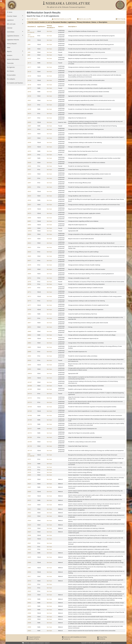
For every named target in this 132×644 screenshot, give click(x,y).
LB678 (29, 265)
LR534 (29, 599)
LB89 (29, 49)
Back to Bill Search (32, 19)
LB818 (29, 327)
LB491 (29, 183)
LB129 (29, 72)
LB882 (29, 343)
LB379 (29, 155)
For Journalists (11, 75)
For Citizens (10, 71)
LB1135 (30, 450)
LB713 (29, 296)
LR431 (29, 543)
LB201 (29, 100)
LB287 (29, 126)
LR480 (29, 562)
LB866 (29, 338)
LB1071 (30, 429)
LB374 (29, 151)
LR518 (29, 581)
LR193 (29, 467)
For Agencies (11, 67)
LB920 (29, 356)
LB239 (29, 109)
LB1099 (30, 442)
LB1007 (30, 382)
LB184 (29, 96)
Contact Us (66, 639)
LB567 (29, 205)
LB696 (29, 274)
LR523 (29, 584)
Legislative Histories (13, 40)
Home (10, 12)
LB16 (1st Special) (31, 36)
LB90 (29, 52)
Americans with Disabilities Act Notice (74, 637)
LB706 (29, 284)
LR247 (29, 487)
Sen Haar (49, 31)
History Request (12, 44)
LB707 (29, 288)
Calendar (10, 28)
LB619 (29, 239)
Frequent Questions (34, 637)
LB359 (29, 147)
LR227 (29, 484)
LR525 (29, 591)
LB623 (29, 247)
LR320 (29, 505)
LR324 (29, 520)
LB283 (29, 122)
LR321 (29, 509)
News (9, 47)
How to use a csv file (84, 19)
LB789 (29, 309)
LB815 (29, 318)
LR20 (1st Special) (31, 455)
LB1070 (30, 424)
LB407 (29, 158)
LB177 (29, 88)
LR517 (29, 576)
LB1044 (30, 407)
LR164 (29, 464)
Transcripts (10, 63)
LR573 (29, 606)
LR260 (29, 492)
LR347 (29, 539)
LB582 (29, 225)
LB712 (29, 292)
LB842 (29, 335)
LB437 (29, 170)
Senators (15, 55)
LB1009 (30, 389)
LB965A (30, 373)
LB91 (29, 55)
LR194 (29, 470)
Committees (15, 32)
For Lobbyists (11, 79)
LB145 (29, 85)
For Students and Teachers (15, 83)
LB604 (29, 234)
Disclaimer (101, 639)
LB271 (29, 118)
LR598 (29, 623)
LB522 (29, 191)
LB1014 (30, 394)
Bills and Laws (15, 24)
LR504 (29, 572)
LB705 (29, 282)
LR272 (29, 500)
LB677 (29, 261)
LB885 (29, 347)
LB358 (29, 142)
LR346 (29, 535)
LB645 (29, 256)
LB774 (29, 301)
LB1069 (30, 420)
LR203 (29, 475)
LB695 (29, 269)
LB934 (29, 360)
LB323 (29, 134)
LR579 (29, 610)
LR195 (29, 472)
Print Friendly (121, 19)
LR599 (29, 627)
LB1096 (30, 437)
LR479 (29, 557)
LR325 (29, 525)
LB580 (29, 218)
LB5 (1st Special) (31, 31)
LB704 (29, 278)
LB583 (29, 228)
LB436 (29, 166)
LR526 (29, 595)
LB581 (29, 221)
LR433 (29, 549)
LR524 (29, 588)
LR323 (29, 516)
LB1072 (30, 433)
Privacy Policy (102, 637)
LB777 (29, 305)
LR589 (29, 617)
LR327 (29, 532)
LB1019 (30, 402)
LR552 (29, 603)
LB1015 (30, 398)
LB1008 (30, 386)
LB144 (29, 80)
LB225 (29, 105)
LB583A (30, 231)
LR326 (29, 528)
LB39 (29, 44)
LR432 (29, 547)
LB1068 (30, 415)
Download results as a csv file (62, 19)
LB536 (29, 200)
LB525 (29, 196)
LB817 (29, 323)
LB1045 (30, 411)
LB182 (29, 92)
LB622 (29, 243)
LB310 (29, 129)
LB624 (29, 252)
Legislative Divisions (15, 36)
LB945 (29, 365)
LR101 (29, 459)
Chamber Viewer (15, 16)
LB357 (29, 138)
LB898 (29, 352)
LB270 (29, 114)
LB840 (29, 331)
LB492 (29, 187)
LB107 (29, 58)
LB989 (29, 378)
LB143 (29, 76)
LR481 (29, 568)
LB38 (29, 40)
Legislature (15, 20)
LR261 (29, 496)
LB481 (29, 178)
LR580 (29, 613)
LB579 (29, 213)
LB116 (29, 63)
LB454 (29, 174)
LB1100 (30, 446)
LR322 (29, 513)
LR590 (29, 619)
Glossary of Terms (33, 639)
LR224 (29, 479)
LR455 (29, 553)
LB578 (29, 209)
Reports (15, 51)
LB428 (29, 163)
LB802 (29, 314)
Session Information (13, 59)
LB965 (29, 369)
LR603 (29, 631)
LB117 (29, 67)
